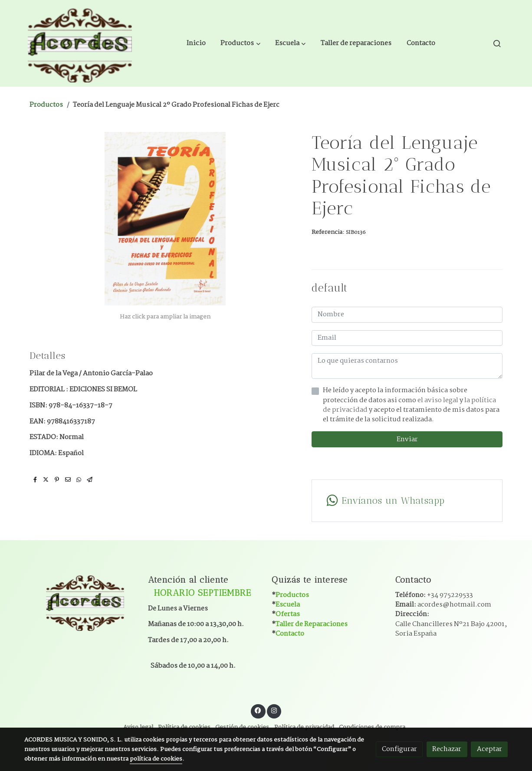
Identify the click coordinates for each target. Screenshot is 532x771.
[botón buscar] (497, 43)
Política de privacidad (304, 727)
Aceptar (489, 749)
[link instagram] (274, 710)
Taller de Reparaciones (312, 624)
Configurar (399, 749)
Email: (443, 605)
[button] (241, 43)
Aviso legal (138, 727)
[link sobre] (80, 602)
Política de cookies (184, 727)
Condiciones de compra (372, 727)
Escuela (288, 605)
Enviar (407, 439)
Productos (46, 105)
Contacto (290, 634)
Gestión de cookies (242, 727)
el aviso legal (438, 400)
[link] (80, 43)
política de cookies (156, 759)
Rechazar (447, 749)
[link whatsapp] (407, 501)
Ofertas (288, 614)
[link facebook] (258, 710)
